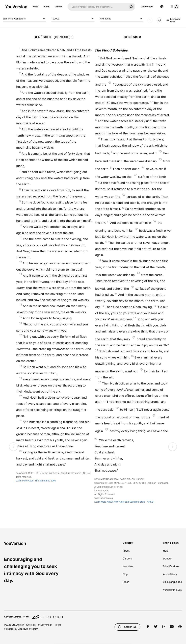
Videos (58, 7)
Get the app (147, 7)
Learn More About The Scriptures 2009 (36, 481)
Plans (46, 7)
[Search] (97, 7)
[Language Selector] (162, 7)
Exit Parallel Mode (173, 20)
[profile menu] (174, 7)
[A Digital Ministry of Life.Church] (93, 615)
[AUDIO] (150, 20)
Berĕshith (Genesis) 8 (24, 19)
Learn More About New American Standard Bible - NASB (124, 502)
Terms (58, 625)
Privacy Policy (45, 625)
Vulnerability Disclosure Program (21, 629)
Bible (35, 7)
